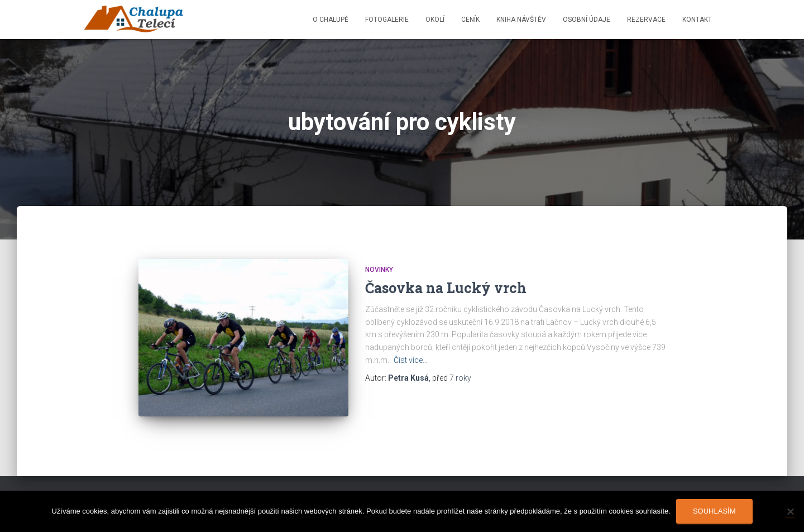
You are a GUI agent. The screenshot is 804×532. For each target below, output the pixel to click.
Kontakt (697, 20)
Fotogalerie (387, 20)
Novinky (379, 270)
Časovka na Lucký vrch (446, 288)
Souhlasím (714, 511)
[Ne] (790, 511)
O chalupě (331, 20)
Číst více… (411, 360)
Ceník (470, 20)
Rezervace (646, 20)
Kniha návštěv (521, 20)
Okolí (435, 20)
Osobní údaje (587, 20)
